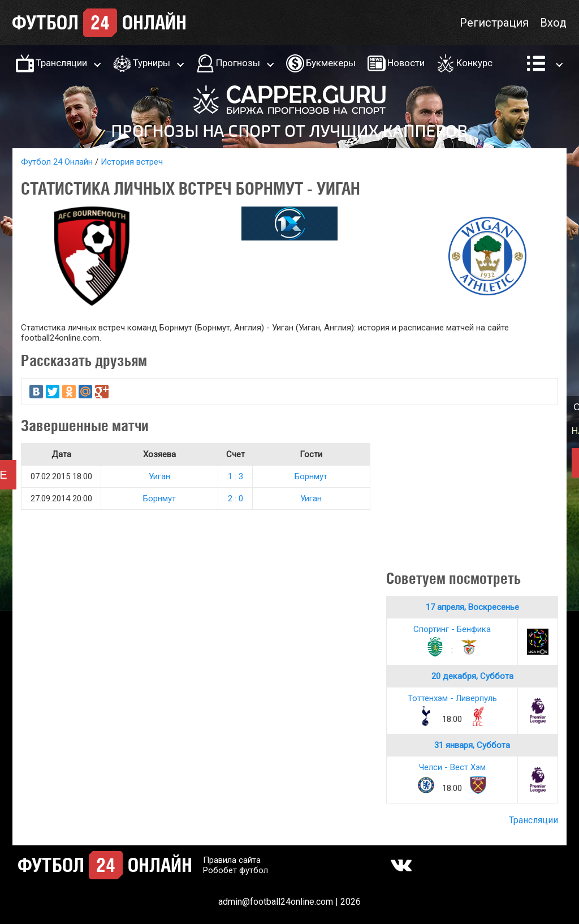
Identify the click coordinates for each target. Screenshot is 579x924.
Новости (406, 63)
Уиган (159, 476)
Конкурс (474, 63)
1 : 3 (236, 476)
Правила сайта (232, 860)
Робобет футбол (236, 870)
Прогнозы (238, 63)
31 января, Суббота (472, 745)
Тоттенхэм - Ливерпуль (452, 698)
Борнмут (311, 476)
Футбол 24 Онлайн (57, 162)
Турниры (152, 63)
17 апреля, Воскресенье (472, 607)
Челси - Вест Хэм (452, 767)
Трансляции (61, 63)
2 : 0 (236, 498)
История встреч (132, 162)
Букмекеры (331, 63)
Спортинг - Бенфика (452, 629)
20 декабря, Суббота (472, 676)
